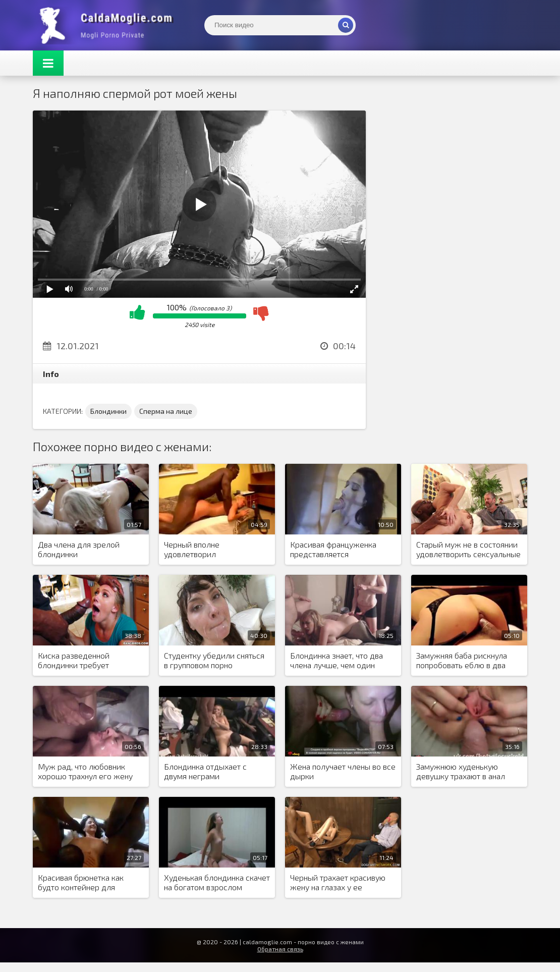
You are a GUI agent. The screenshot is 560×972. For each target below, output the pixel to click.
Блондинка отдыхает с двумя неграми (205, 771)
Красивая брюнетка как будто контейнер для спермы (81, 883)
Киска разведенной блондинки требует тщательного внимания (80, 661)
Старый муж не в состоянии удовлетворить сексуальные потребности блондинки (468, 550)
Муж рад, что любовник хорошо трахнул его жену (85, 771)
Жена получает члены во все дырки (343, 771)
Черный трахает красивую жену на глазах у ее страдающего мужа (338, 883)
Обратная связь (280, 949)
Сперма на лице (166, 411)
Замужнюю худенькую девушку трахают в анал (461, 771)
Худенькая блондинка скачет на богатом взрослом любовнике (217, 883)
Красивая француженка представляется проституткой (333, 550)
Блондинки (108, 411)
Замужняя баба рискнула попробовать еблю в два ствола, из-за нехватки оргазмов (462, 661)
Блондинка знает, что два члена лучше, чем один (337, 660)
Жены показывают (108, 25)
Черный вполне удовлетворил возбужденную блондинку (212, 550)
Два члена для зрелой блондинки (79, 549)
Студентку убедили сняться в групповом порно (214, 660)
